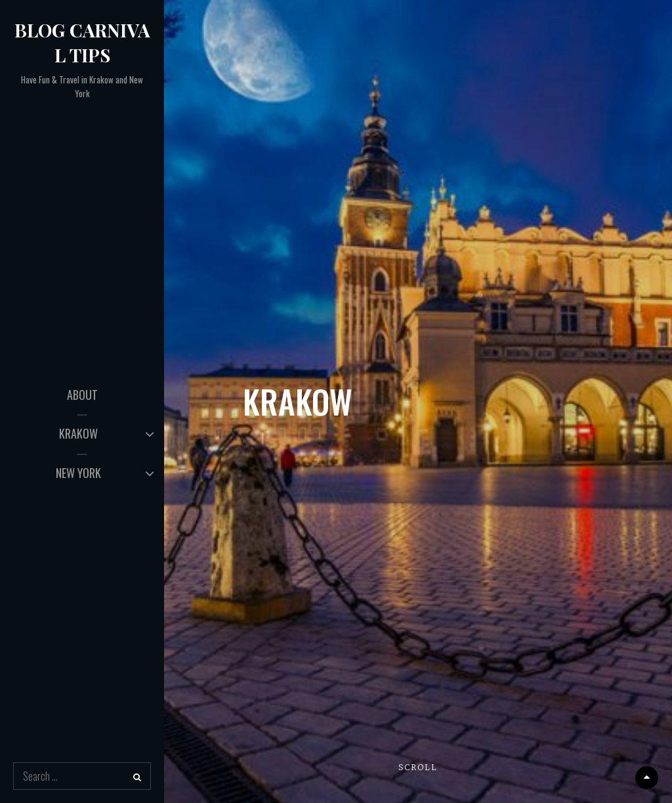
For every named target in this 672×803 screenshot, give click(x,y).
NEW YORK (78, 473)
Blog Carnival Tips (82, 42)
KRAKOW (78, 433)
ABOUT (82, 395)
